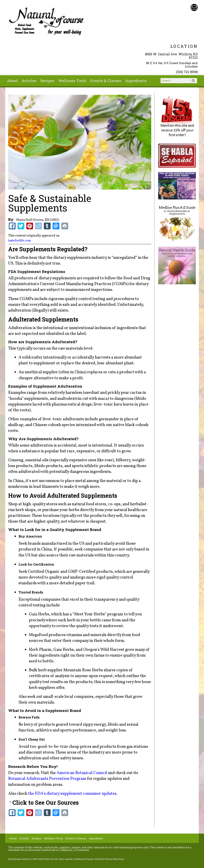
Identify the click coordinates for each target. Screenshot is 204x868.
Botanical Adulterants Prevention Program (47, 779)
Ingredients (136, 81)
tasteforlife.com (20, 241)
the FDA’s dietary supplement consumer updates (72, 794)
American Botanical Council (82, 773)
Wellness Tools (72, 81)
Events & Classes (106, 81)
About (12, 81)
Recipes (47, 81)
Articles (29, 81)
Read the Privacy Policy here (109, 859)
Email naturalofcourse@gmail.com (194, 7)
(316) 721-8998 (187, 72)
